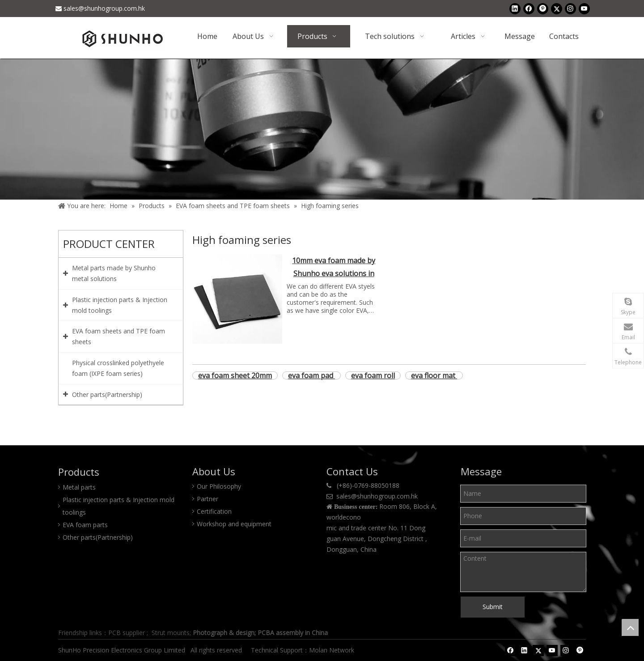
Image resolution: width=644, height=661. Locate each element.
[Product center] (322, 129)
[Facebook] (529, 9)
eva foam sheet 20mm (235, 375)
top (630, 627)
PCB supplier (127, 633)
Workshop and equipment (234, 524)
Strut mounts (171, 633)
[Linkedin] (515, 9)
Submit (493, 607)
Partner (208, 499)
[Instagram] (570, 9)
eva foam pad (311, 375)
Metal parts (79, 487)
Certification (214, 511)
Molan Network (333, 650)
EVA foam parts (85, 525)
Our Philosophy (219, 486)
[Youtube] (584, 9)
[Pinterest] (543, 9)
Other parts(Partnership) (98, 537)
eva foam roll (373, 375)
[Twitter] (557, 9)
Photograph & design (224, 633)
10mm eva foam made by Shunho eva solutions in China (334, 268)
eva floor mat (434, 375)
